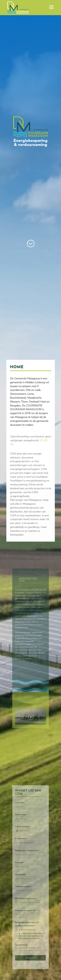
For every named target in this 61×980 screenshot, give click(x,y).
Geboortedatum (25, 839)
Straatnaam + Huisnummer (28, 857)
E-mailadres (23, 848)
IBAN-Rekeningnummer (27, 893)
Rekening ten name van (27, 902)
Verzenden (30, 938)
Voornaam (23, 821)
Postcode (22, 866)
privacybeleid (25, 932)
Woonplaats (23, 875)
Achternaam (23, 830)
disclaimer (33, 932)
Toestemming (24, 928)
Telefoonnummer (25, 884)
